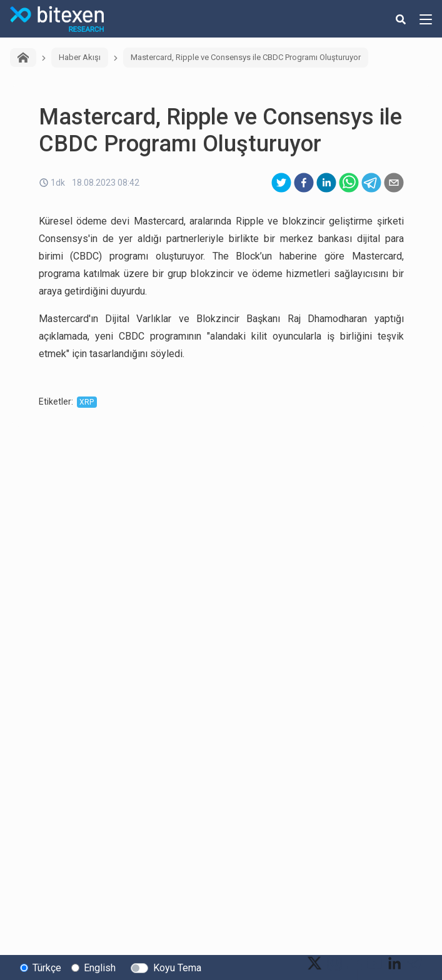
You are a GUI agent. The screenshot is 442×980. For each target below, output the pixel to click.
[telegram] (371, 183)
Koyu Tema (177, 968)
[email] (394, 183)
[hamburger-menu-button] (426, 19)
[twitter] (281, 183)
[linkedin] (326, 183)
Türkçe (47, 968)
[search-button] (401, 19)
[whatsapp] (349, 183)
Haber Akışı (80, 57)
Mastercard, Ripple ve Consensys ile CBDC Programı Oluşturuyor (246, 57)
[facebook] (304, 183)
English (100, 968)
